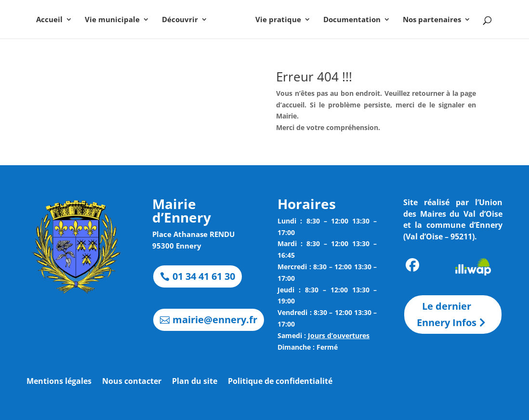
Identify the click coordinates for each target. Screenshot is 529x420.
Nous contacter (132, 382)
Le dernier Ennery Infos (447, 314)
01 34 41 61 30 (204, 276)
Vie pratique (278, 20)
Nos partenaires (432, 20)
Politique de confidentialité (280, 382)
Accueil (49, 20)
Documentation (352, 20)
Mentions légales (59, 382)
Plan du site (195, 382)
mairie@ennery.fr (215, 320)
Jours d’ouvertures (339, 335)
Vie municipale (112, 20)
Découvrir (180, 20)
